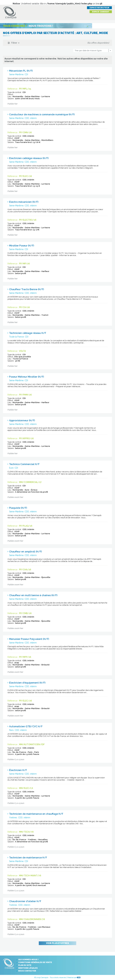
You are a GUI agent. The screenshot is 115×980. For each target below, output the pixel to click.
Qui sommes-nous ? (28, 960)
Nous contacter (27, 971)
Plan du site (25, 965)
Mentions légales (28, 968)
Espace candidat (101, 12)
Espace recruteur (99, 8)
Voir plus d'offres (57, 943)
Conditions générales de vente (35, 962)
